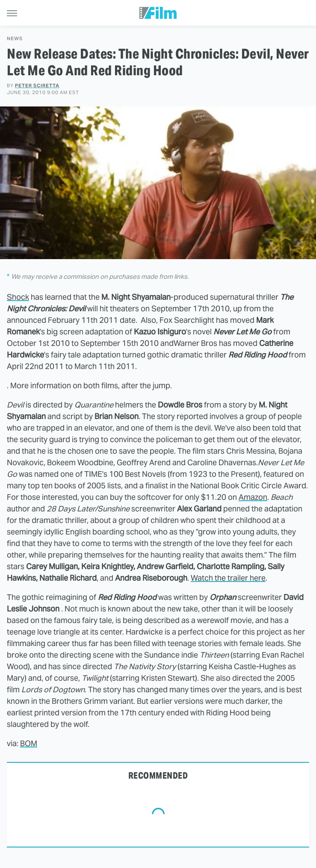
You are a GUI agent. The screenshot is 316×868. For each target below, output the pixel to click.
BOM (29, 743)
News (15, 39)
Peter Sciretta (37, 86)
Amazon (253, 497)
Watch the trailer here (228, 578)
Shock (18, 297)
